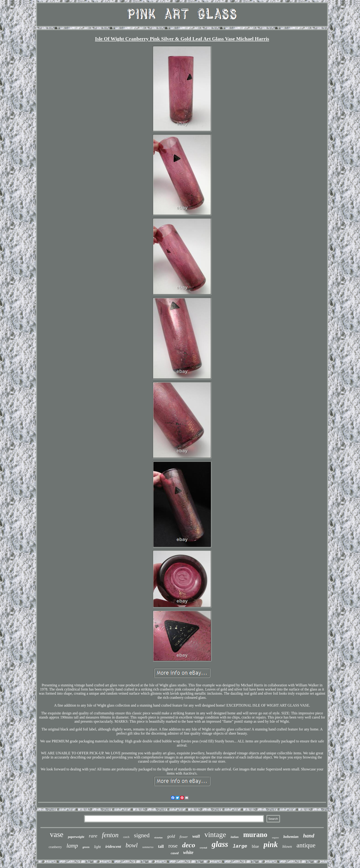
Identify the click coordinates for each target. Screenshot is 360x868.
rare (93, 836)
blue (255, 846)
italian (235, 837)
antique (306, 845)
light (97, 847)
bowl (132, 845)
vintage (215, 834)
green (86, 847)
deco (189, 845)
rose (173, 846)
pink (271, 844)
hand (309, 836)
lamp (72, 846)
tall (161, 846)
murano (255, 835)
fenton (110, 835)
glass (220, 844)
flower (184, 837)
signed (142, 835)
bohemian (291, 837)
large (240, 846)
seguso (275, 837)
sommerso (148, 847)
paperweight (76, 837)
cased (175, 853)
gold (171, 836)
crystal (203, 848)
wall (196, 836)
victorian (158, 838)
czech (126, 837)
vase (57, 834)
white (188, 852)
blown (287, 847)
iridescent (113, 847)
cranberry (55, 847)
